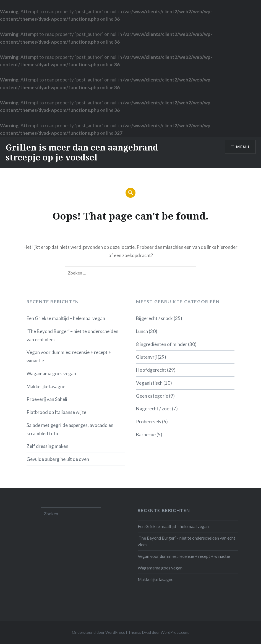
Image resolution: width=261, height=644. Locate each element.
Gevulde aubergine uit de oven (58, 459)
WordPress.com (174, 632)
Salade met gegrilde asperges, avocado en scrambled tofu (70, 429)
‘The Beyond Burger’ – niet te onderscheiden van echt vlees (72, 335)
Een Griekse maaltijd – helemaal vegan (66, 318)
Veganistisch (149, 383)
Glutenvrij (146, 357)
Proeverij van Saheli (47, 399)
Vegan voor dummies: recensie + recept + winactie (69, 356)
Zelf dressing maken (47, 446)
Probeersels (149, 422)
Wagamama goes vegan (51, 374)
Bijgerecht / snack (154, 318)
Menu (243, 147)
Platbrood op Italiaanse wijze (56, 412)
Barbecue (146, 435)
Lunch (142, 331)
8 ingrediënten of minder (162, 344)
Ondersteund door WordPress (98, 632)
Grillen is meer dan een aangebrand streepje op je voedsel (82, 152)
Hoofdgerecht (151, 370)
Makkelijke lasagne (46, 386)
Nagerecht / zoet (154, 409)
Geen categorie (152, 396)
